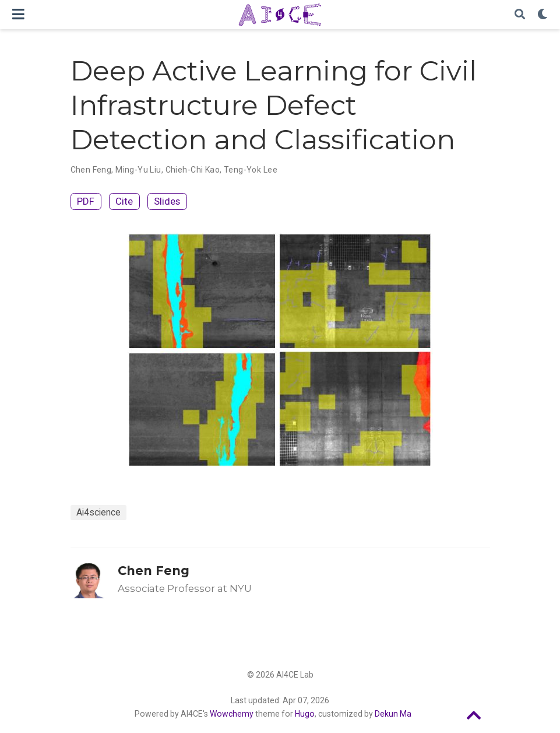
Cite (124, 201)
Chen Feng (154, 571)
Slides (167, 201)
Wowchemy (232, 714)
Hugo (305, 714)
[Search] (520, 15)
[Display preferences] (543, 15)
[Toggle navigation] (18, 14)
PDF (86, 201)
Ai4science (98, 512)
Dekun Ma (393, 714)
